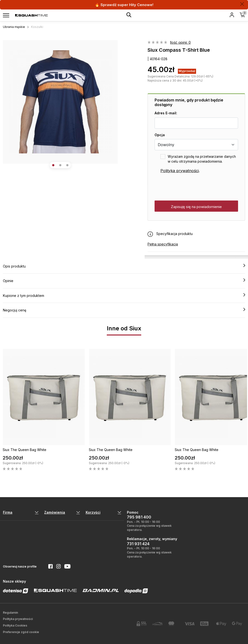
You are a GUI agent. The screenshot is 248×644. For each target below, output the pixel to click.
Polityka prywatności (180, 171)
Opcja (160, 135)
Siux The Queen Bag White (25, 450)
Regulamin (10, 613)
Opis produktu (124, 266)
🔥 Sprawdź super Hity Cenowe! (124, 5)
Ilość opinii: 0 (180, 42)
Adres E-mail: (166, 113)
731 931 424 (138, 544)
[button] (53, 165)
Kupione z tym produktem (124, 295)
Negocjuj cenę (124, 310)
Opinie (124, 281)
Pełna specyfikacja (163, 244)
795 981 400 (139, 517)
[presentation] (191, 187)
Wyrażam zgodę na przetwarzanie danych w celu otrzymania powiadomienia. (202, 159)
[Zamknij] (242, 4)
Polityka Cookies (15, 625)
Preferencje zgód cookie (21, 632)
